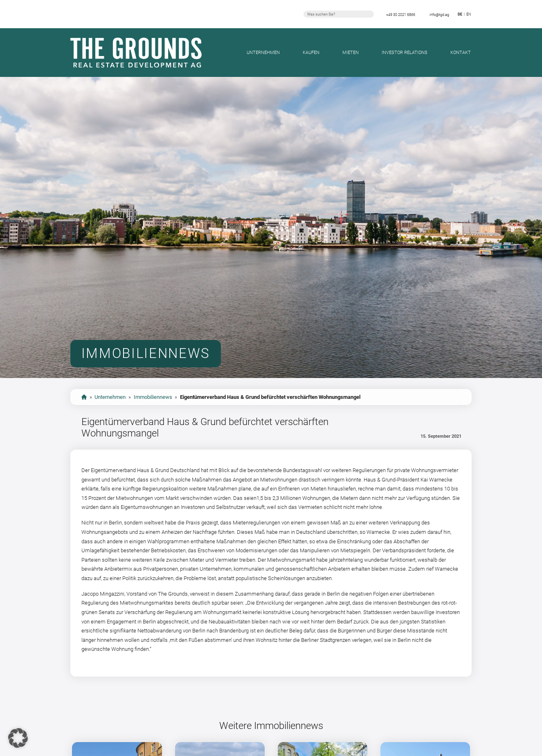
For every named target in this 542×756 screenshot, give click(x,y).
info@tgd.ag (439, 15)
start (84, 397)
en (469, 14)
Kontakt (461, 53)
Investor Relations (405, 53)
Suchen (369, 14)
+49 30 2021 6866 (401, 15)
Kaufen (311, 53)
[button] (18, 738)
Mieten (351, 53)
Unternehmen (263, 53)
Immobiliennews (153, 397)
